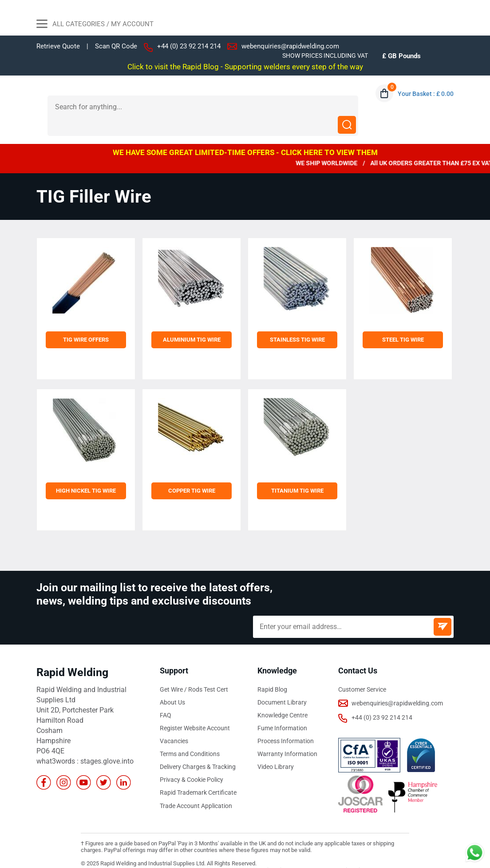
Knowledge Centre (283, 697)
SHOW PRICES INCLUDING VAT (325, 56)
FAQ (166, 697)
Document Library (282, 684)
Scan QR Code (116, 46)
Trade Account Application (196, 787)
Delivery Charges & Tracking (198, 749)
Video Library (276, 749)
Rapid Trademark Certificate (198, 774)
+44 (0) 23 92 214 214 (189, 46)
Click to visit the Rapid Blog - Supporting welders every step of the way (245, 67)
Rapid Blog (272, 671)
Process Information (286, 723)
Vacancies (174, 723)
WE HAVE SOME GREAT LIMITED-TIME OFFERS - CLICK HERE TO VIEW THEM (245, 134)
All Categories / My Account (95, 25)
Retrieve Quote (58, 46)
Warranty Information (287, 736)
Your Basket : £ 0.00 (426, 94)
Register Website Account (195, 710)
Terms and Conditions (190, 736)
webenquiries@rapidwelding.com (290, 46)
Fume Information (282, 710)
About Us (172, 684)
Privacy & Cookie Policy (192, 761)
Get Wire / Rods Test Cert (194, 671)
